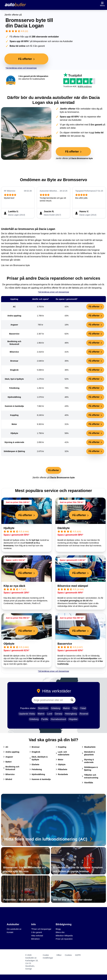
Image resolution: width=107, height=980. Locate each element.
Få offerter (95, 307)
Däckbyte (64, 528)
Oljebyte (9, 644)
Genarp (58, 714)
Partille (45, 719)
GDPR (78, 955)
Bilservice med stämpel (73, 586)
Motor (60, 760)
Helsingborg (71, 714)
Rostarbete (62, 774)
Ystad (83, 708)
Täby (75, 708)
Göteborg (56, 708)
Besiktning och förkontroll (11, 768)
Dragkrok (35, 752)
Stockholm (43, 708)
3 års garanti (37, 932)
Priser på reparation (64, 939)
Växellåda (87, 783)
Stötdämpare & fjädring (90, 769)
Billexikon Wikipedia (64, 936)
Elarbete (34, 764)
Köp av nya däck (14, 586)
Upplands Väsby (27, 714)
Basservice (65, 644)
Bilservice (9, 774)
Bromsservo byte (22, 265)
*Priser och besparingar (41, 929)
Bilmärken (35, 939)
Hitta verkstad (37, 936)
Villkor (59, 955)
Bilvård (8, 779)
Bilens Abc (60, 932)
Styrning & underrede (88, 761)
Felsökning (36, 769)
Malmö (66, 708)
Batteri (7, 762)
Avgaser (8, 757)
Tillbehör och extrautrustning (90, 776)
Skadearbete (89, 747)
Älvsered (84, 714)
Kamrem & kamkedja (40, 779)
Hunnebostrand (58, 719)
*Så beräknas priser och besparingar (21, 68)
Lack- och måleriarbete (63, 753)
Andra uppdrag (11, 752)
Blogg (58, 929)
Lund (50, 714)
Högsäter (73, 719)
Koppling (61, 747)
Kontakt (10, 932)
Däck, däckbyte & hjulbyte (39, 758)
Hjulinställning (37, 774)
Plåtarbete (62, 769)
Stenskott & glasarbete (88, 753)
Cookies (68, 955)
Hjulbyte (9, 528)
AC (6, 747)
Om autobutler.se (14, 929)
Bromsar (35, 747)
